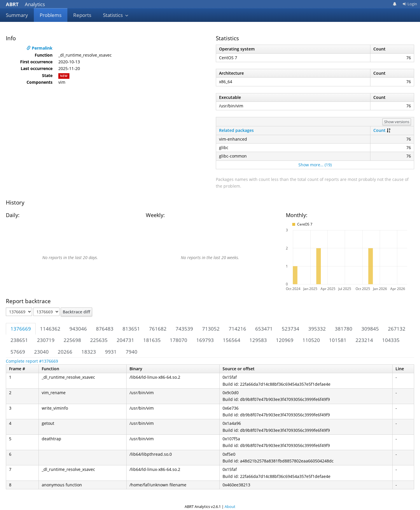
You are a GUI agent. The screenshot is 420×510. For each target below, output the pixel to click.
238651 (19, 340)
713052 (211, 329)
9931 (111, 352)
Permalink (40, 48)
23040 (41, 352)
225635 (99, 340)
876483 (105, 329)
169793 (205, 340)
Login (410, 4)
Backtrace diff (76, 312)
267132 (397, 329)
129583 (258, 340)
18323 (89, 352)
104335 (391, 340)
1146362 (50, 329)
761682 (158, 329)
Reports (82, 15)
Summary (17, 15)
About (230, 506)
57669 (18, 352)
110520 (311, 340)
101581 (338, 340)
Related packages (236, 130)
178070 (178, 340)
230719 (46, 340)
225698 (72, 340)
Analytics (25, 4)
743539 (184, 329)
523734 (290, 329)
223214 (364, 340)
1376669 (21, 329)
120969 (285, 340)
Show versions (397, 122)
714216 (237, 329)
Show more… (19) (315, 165)
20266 (65, 352)
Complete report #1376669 (32, 361)
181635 (152, 340)
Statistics (116, 15)
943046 (78, 329)
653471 (264, 329)
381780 (344, 329)
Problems (51, 15)
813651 (131, 329)
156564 (232, 340)
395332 (317, 329)
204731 (125, 340)
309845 (370, 329)
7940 (132, 352)
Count (379, 130)
